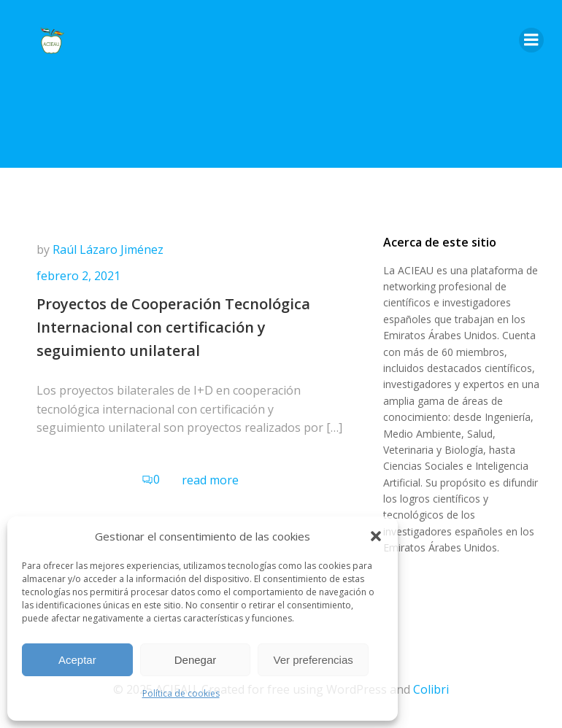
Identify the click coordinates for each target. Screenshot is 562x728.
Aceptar (77, 660)
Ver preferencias (313, 660)
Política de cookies (181, 693)
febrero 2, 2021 (78, 276)
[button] (376, 536)
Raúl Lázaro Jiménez (108, 249)
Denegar (196, 660)
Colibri (431, 689)
